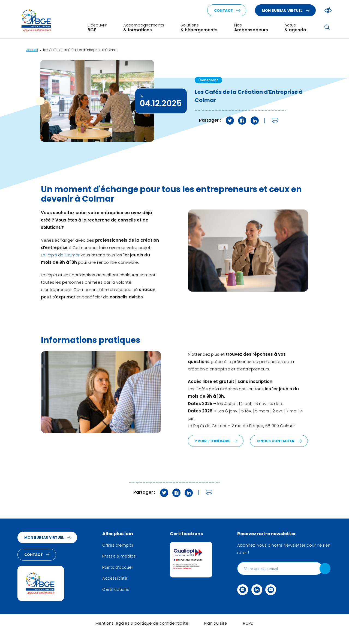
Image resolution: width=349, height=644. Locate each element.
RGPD (248, 636)
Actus (295, 28)
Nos (251, 28)
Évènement (208, 80)
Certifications (117, 601)
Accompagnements (144, 28)
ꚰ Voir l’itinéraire (213, 441)
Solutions (199, 28)
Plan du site (216, 636)
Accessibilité (116, 590)
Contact (223, 11)
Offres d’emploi (119, 558)
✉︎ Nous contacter (214, 453)
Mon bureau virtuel (282, 11)
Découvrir (97, 28)
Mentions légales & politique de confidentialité (142, 636)
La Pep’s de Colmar (60, 255)
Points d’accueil (119, 579)
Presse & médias (120, 569)
